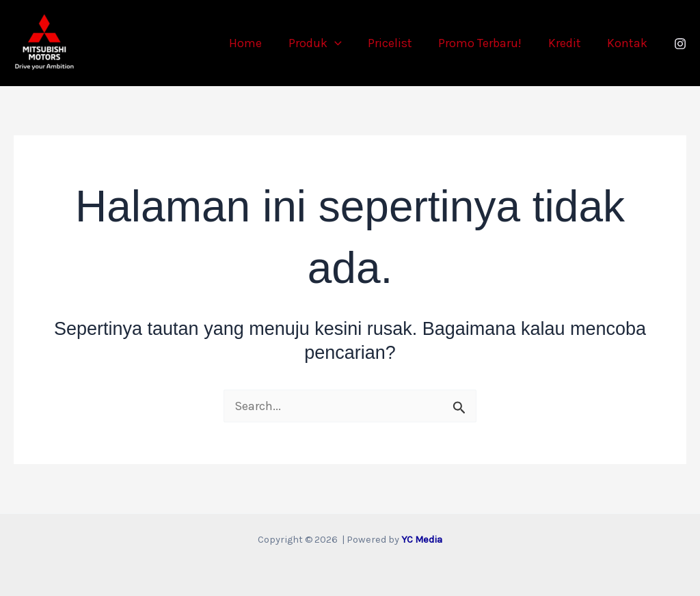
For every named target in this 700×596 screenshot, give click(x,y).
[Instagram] (680, 44)
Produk (322, 43)
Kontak (628, 43)
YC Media (422, 540)
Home (254, 43)
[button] (341, 43)
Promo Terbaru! (484, 43)
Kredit (567, 43)
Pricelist (395, 43)
